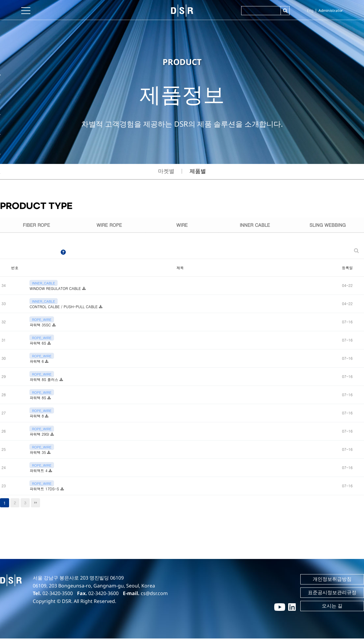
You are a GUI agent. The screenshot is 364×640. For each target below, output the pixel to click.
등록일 (347, 269)
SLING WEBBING (328, 225)
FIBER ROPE (36, 225)
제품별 (198, 171)
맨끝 (35, 504)
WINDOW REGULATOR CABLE (56, 290)
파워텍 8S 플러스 (44, 381)
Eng (310, 10)
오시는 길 (332, 608)
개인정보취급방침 (332, 581)
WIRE (182, 225)
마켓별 (166, 171)
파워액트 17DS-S (45, 490)
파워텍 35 (38, 454)
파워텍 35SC (41, 326)
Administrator (331, 10)
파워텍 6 (37, 363)
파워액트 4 (39, 472)
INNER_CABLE (43, 284)
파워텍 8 (37, 417)
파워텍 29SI (40, 436)
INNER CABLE (255, 225)
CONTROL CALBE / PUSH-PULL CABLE (64, 308)
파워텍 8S (38, 399)
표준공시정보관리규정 (332, 594)
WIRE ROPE (109, 225)
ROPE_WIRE (42, 321)
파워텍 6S (38, 344)
